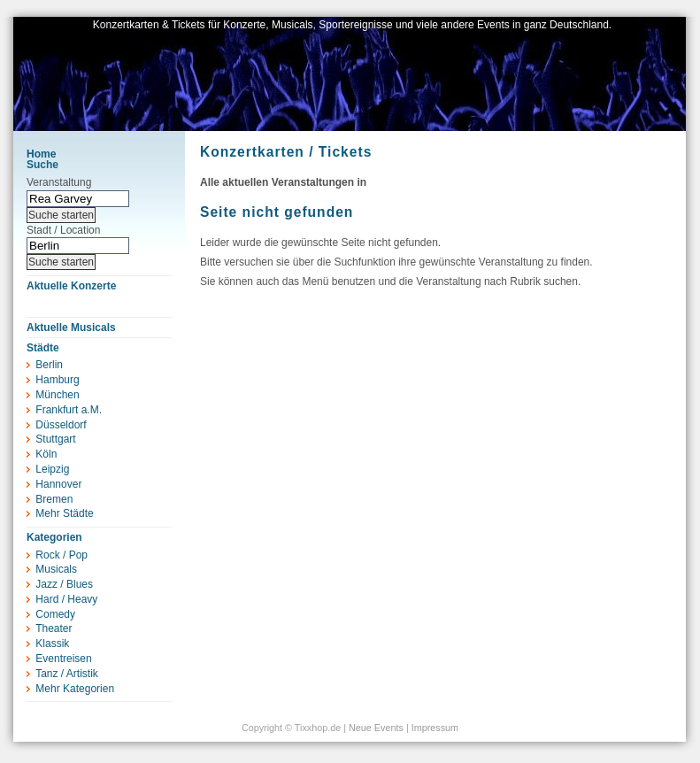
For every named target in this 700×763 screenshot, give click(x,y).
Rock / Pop (62, 555)
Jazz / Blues (64, 584)
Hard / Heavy (66, 599)
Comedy (55, 614)
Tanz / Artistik (67, 674)
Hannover (58, 484)
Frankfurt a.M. (69, 410)
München (57, 395)
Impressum (435, 728)
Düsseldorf (61, 425)
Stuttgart (55, 439)
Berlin (49, 365)
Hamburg (57, 380)
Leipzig (52, 469)
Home (41, 154)
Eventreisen (63, 659)
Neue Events (376, 728)
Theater (54, 628)
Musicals (56, 569)
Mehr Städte (64, 513)
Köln (46, 454)
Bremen (54, 499)
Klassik (52, 644)
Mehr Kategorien (75, 689)
